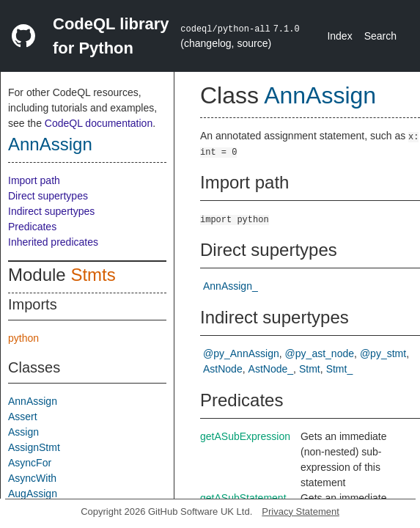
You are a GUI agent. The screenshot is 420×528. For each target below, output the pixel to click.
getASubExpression (245, 436)
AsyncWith (32, 478)
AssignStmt (34, 447)
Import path (34, 180)
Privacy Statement (301, 511)
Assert (23, 417)
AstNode (223, 369)
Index (339, 36)
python (23, 338)
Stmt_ (340, 369)
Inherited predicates (53, 242)
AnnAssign (50, 144)
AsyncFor (30, 463)
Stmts (93, 275)
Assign (23, 432)
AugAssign (33, 494)
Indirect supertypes (51, 211)
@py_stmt (383, 353)
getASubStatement (243, 498)
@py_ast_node (320, 353)
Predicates (32, 227)
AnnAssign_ (231, 286)
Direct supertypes (48, 196)
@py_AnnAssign (241, 353)
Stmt (310, 369)
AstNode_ (271, 369)
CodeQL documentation (99, 123)
